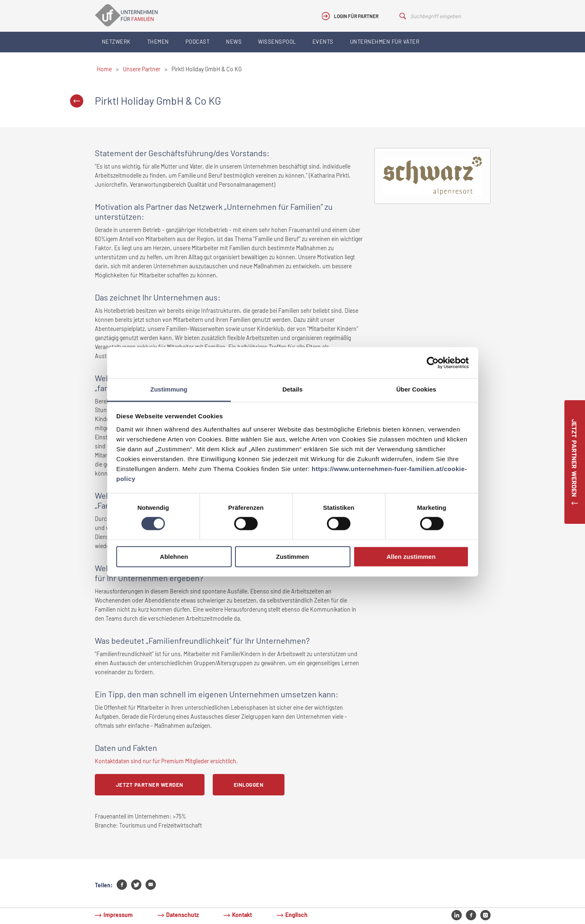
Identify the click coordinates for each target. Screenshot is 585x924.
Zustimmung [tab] (169, 389)
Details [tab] (292, 389)
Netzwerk (116, 42)
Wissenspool (277, 42)
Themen (158, 42)
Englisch (296, 915)
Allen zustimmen (411, 557)
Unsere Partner (142, 69)
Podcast (198, 42)
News (234, 42)
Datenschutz (182, 915)
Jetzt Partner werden (150, 785)
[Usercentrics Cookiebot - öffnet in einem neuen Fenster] (433, 363)
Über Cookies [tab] (416, 389)
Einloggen (249, 785)
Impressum (118, 915)
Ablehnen (174, 557)
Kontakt (242, 915)
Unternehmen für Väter (385, 42)
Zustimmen (292, 557)
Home (104, 69)
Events (323, 42)
